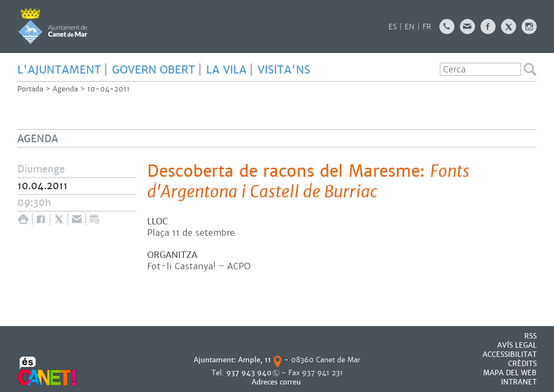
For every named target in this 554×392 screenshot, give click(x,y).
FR (427, 27)
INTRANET (519, 382)
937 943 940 (249, 373)
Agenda (65, 89)
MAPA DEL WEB (510, 373)
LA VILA (226, 70)
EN (410, 27)
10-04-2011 (108, 89)
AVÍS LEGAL (517, 345)
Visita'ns (284, 70)
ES (393, 27)
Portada (30, 89)
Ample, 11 (255, 360)
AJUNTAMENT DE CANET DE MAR (53, 26)
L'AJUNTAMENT (59, 70)
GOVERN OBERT (154, 70)
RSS (530, 336)
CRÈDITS (522, 364)
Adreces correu (277, 382)
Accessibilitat (510, 354)
